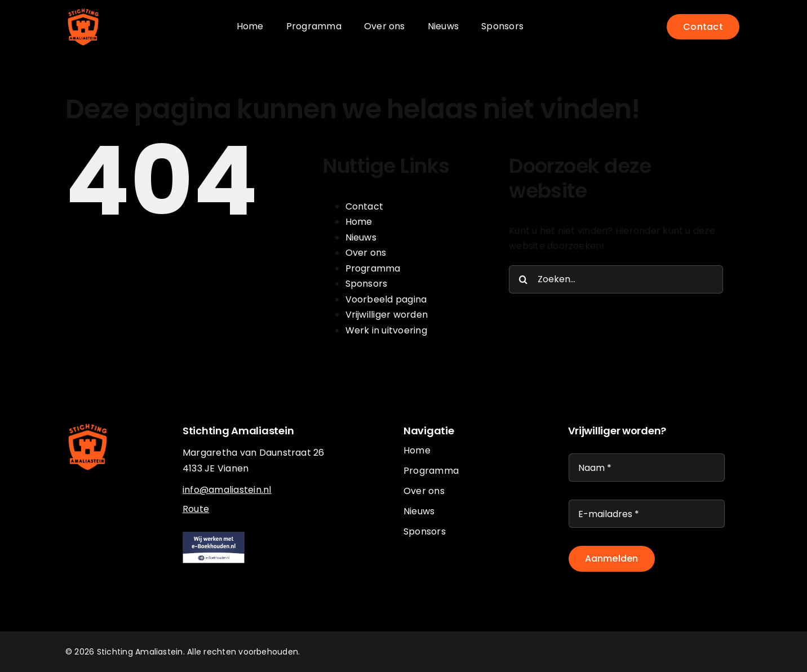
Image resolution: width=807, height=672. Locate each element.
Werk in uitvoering (386, 330)
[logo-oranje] (83, 10)
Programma (373, 268)
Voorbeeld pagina (386, 299)
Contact (365, 206)
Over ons (366, 253)
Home (359, 222)
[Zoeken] (523, 279)
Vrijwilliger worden (387, 315)
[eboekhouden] (214, 536)
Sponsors (367, 284)
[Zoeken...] (616, 279)
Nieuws (361, 237)
